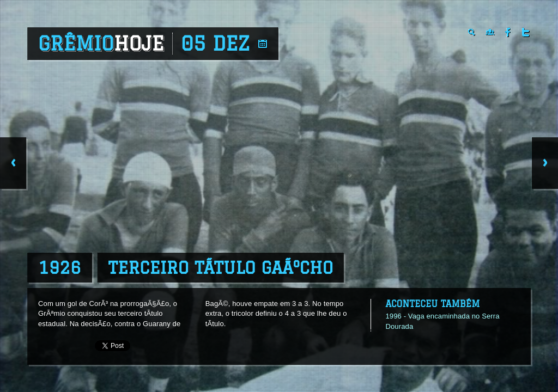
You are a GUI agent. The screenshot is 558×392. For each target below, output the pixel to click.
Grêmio (101, 44)
